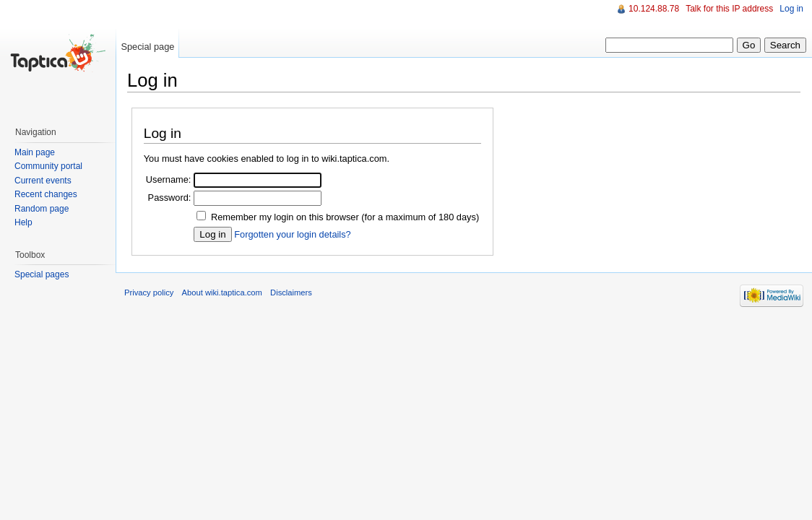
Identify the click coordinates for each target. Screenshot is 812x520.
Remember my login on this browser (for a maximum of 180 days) (345, 217)
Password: (170, 198)
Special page (147, 47)
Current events (43, 181)
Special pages (42, 274)
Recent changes (46, 194)
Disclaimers (291, 292)
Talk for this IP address (729, 9)
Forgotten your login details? (292, 234)
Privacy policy (149, 292)
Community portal (48, 166)
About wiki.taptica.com (222, 292)
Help (23, 222)
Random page (42, 209)
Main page (35, 152)
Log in (791, 9)
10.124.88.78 (654, 9)
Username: (169, 179)
